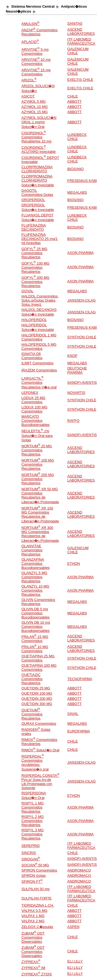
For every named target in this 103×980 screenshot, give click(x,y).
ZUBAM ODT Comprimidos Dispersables (33, 937)
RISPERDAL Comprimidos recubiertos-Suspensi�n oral (35, 763)
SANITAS (75, 23)
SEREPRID (30, 846)
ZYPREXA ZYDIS (37, 974)
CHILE (73, 96)
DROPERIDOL (33, 200)
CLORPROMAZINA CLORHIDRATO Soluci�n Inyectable (38, 181)
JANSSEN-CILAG (81, 300)
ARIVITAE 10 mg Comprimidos (36, 62)
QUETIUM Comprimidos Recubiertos (32, 714)
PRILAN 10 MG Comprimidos (35, 649)
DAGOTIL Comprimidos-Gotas (37, 193)
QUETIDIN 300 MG (37, 704)
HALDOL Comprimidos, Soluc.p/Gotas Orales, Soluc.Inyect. (40, 300)
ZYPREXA (31, 962)
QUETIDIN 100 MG (37, 693)
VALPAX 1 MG (33, 916)
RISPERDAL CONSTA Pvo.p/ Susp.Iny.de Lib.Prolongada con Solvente (40, 782)
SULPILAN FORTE (37, 898)
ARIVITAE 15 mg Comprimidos (36, 72)
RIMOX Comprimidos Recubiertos (39, 742)
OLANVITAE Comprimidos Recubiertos (32, 550)
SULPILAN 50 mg (36, 889)
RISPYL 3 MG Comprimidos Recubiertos (33, 834)
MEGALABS (77, 192)
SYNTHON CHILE (82, 337)
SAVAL (73, 714)
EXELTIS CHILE (80, 80)
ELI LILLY (75, 961)
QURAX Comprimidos (39, 723)
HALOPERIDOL (34, 320)
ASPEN (73, 927)
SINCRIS (29, 853)
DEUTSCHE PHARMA (77, 370)
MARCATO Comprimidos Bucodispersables (36, 421)
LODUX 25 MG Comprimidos (33, 400)
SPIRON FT (32, 882)
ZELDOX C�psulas (37, 927)
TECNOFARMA (80, 679)
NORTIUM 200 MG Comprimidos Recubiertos (38, 479)
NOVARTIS (76, 393)
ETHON (74, 564)
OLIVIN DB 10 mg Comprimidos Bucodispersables (36, 627)
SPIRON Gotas (34, 876)
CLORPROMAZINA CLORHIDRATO (37, 169)
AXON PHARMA (80, 253)
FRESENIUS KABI (82, 181)
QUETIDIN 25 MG (36, 688)
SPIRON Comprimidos (39, 870)
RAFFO (73, 421)
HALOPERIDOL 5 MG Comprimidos (39, 346)
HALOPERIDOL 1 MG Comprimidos (39, 337)
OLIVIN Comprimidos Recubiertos (38, 602)
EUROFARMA (79, 731)
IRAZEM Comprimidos (39, 370)
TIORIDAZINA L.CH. (38, 905)
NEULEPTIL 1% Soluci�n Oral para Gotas (37, 435)
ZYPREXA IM (33, 968)
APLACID (30, 42)
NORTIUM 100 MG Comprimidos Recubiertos (38, 464)
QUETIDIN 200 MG (37, 699)
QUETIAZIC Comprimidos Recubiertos (32, 679)
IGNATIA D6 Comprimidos (32, 356)
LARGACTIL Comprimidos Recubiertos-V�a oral (39, 383)
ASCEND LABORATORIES (81, 31)
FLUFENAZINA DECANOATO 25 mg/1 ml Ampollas (40, 239)
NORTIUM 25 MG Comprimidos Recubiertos (37, 450)
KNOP (72, 356)
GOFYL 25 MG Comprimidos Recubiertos (34, 253)
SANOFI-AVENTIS (82, 382)
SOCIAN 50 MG (35, 865)
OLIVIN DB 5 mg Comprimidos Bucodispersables (36, 613)
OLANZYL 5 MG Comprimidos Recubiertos (34, 577)
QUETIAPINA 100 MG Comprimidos (39, 667)
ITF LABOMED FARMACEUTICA (81, 41)
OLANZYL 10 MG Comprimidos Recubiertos (35, 590)
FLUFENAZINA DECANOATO (34, 227)
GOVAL (27, 291)
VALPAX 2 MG (33, 921)
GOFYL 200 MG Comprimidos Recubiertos (35, 282)
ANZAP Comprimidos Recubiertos (40, 32)
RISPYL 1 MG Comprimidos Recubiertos (33, 807)
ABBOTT (74, 101)
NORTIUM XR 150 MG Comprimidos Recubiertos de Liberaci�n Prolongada (40, 515)
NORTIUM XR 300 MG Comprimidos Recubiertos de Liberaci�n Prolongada (40, 534)
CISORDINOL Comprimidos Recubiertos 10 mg (36, 137)
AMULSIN (30, 24)
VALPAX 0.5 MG (34, 911)
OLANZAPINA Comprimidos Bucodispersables (36, 564)
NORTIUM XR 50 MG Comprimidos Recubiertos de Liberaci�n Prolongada (40, 495)
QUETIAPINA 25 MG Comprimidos (38, 658)
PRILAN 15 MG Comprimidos (35, 639)
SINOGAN (31, 859)
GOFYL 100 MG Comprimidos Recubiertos (35, 267)
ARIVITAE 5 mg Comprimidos (35, 51)
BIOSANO (75, 169)
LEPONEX (30, 393)
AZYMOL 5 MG (34, 101)
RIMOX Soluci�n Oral (40, 750)
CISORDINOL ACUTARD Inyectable (39, 150)
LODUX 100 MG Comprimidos (34, 409)
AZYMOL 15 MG (35, 112)
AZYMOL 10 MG (35, 107)
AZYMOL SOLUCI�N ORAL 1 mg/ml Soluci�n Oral (39, 122)
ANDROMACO (79, 870)
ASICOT (28, 96)
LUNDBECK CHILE (77, 137)
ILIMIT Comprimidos (37, 363)
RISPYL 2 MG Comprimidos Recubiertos (33, 821)
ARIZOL (29, 80)
